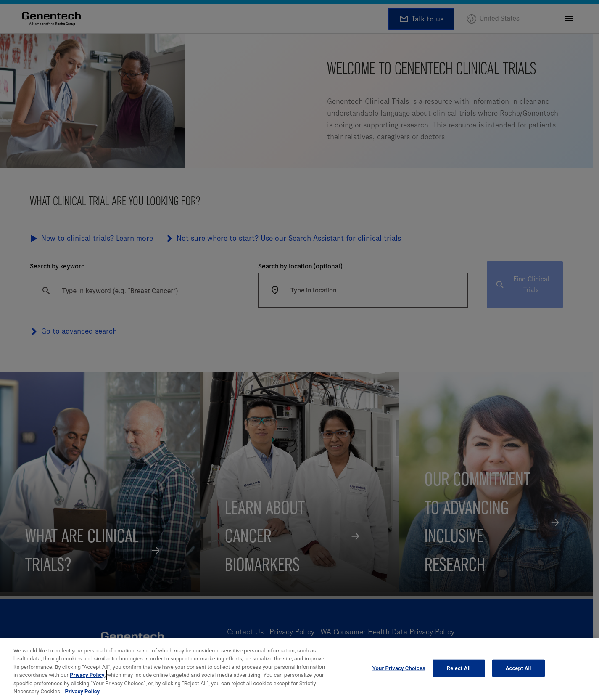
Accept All (519, 675)
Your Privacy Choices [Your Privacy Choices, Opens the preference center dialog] (399, 675)
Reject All (459, 675)
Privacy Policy (87, 682)
